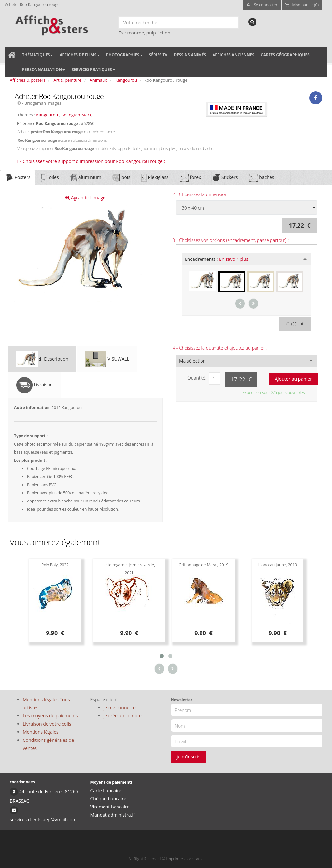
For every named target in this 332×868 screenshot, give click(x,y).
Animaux (99, 80)
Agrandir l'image (85, 198)
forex (190, 178)
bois (121, 178)
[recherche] (252, 22)
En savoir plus (234, 259)
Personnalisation (44, 69)
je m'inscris (189, 757)
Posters (18, 178)
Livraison (35, 385)
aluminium (86, 178)
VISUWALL (107, 359)
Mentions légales (41, 732)
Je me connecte (120, 708)
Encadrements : (217, 259)
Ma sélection (192, 361)
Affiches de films (80, 55)
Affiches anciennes (233, 55)
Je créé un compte (123, 716)
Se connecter (262, 5)
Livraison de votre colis (47, 724)
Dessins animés (190, 55)
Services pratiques (93, 69)
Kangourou (126, 80)
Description (42, 359)
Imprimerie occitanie (185, 859)
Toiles (50, 178)
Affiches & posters (28, 80)
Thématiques (38, 55)
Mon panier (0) (302, 5)
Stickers (225, 178)
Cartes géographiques (285, 55)
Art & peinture (68, 80)
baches (262, 178)
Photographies (124, 55)
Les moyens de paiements (50, 716)
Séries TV (158, 55)
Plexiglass (155, 178)
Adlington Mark (76, 115)
